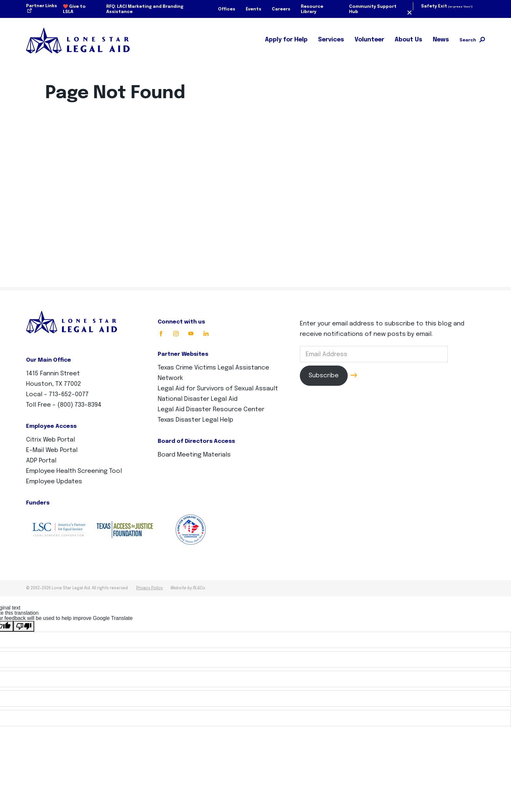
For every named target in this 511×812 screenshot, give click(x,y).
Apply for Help (286, 40)
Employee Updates (54, 481)
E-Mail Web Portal (52, 450)
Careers (281, 9)
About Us (409, 40)
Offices (227, 9)
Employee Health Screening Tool (74, 471)
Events (254, 9)
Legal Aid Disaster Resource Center (211, 409)
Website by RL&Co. (188, 588)
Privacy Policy (150, 588)
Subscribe (324, 376)
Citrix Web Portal (51, 440)
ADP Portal (41, 461)
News (441, 40)
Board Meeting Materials (194, 455)
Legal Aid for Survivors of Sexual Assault (218, 389)
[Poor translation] (24, 626)
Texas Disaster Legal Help (196, 420)
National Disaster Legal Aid (198, 399)
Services (331, 40)
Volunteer (369, 40)
